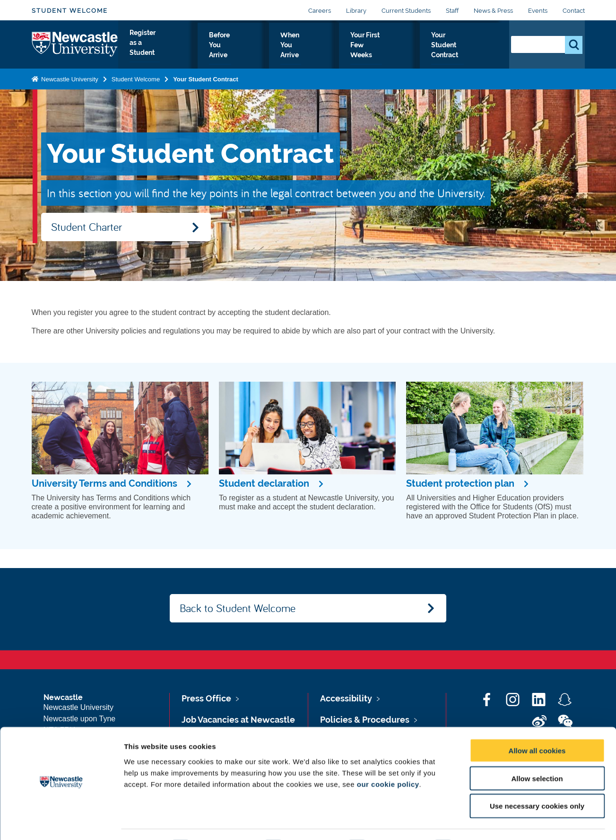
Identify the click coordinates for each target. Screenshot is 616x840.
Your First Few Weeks (376, 52)
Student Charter (87, 227)
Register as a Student (159, 52)
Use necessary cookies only (537, 780)
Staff (452, 11)
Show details (496, 821)
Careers (320, 11)
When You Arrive (302, 52)
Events (538, 11)
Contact (574, 11)
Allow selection (537, 752)
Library (356, 11)
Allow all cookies (537, 724)
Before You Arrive (234, 52)
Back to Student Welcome (238, 608)
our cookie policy (388, 757)
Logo (75, 49)
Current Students (406, 11)
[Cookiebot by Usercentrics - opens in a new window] (61, 822)
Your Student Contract (459, 52)
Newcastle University (69, 89)
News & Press (493, 11)
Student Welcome (70, 11)
